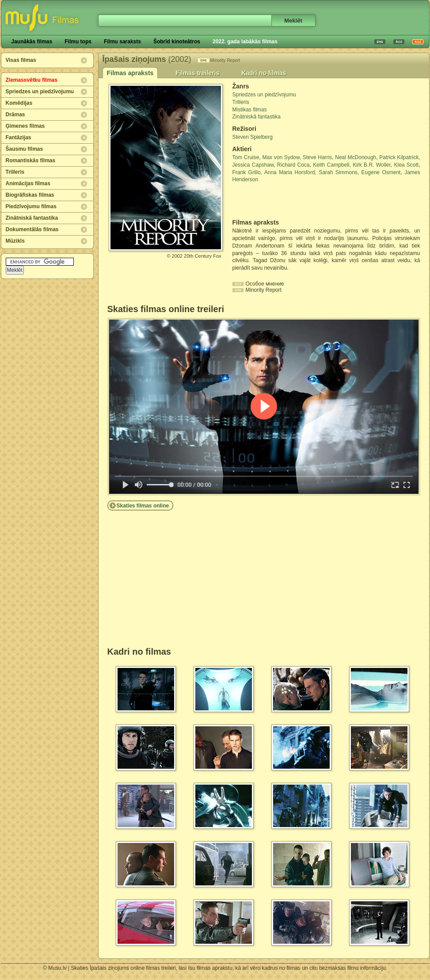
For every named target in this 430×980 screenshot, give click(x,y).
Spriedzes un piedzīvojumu (40, 92)
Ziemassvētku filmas (32, 80)
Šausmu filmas (25, 149)
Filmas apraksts (130, 73)
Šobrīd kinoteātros (177, 42)
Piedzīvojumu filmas (31, 206)
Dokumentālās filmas (32, 229)
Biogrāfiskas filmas (30, 195)
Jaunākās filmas (32, 42)
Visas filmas (21, 60)
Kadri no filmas (264, 73)
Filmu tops (78, 42)
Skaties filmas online (143, 506)
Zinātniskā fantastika (32, 218)
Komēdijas (19, 103)
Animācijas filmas (28, 183)
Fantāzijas (19, 137)
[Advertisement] (284, 201)
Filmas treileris (197, 73)
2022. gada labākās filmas (245, 42)
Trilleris (15, 172)
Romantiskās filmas (31, 160)
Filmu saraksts (122, 42)
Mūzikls (15, 241)
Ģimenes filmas (25, 126)
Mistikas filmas (250, 110)
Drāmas (15, 114)
